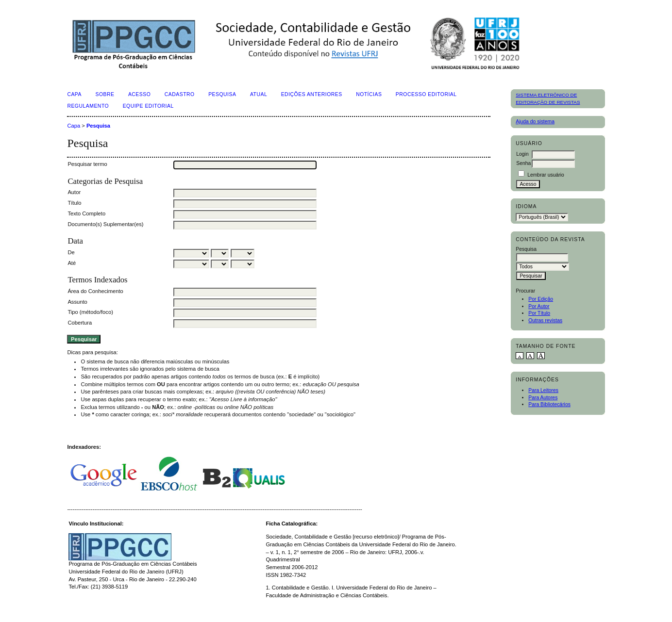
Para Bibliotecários (549, 404)
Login (522, 154)
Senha (523, 163)
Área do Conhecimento (95, 291)
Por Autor (539, 306)
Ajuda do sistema (535, 122)
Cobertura (80, 323)
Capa (74, 94)
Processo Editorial (426, 94)
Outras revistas (545, 320)
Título (74, 203)
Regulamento (88, 106)
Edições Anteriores (312, 94)
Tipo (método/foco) (90, 312)
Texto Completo (86, 213)
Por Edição (541, 299)
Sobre (105, 94)
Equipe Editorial (148, 106)
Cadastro (180, 94)
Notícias (369, 94)
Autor (74, 192)
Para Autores (543, 398)
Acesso (139, 94)
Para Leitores (543, 390)
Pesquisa (222, 94)
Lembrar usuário (546, 175)
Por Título (539, 313)
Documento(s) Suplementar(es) (105, 224)
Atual (259, 94)
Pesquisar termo (87, 164)
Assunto (77, 302)
